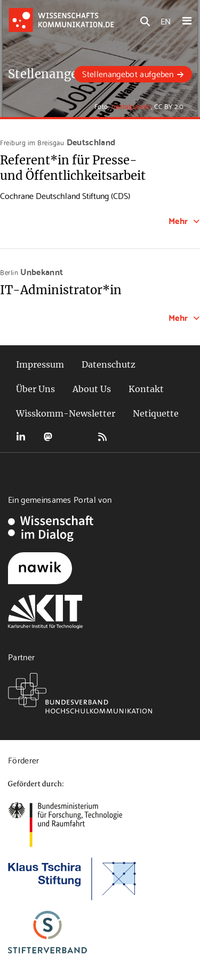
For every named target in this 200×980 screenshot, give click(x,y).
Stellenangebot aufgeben (128, 73)
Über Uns (35, 389)
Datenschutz (109, 364)
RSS (102, 437)
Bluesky (75, 437)
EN (166, 20)
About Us (92, 389)
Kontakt (146, 389)
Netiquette (156, 413)
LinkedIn (21, 437)
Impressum (40, 364)
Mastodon (48, 437)
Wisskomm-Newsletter (66, 413)
